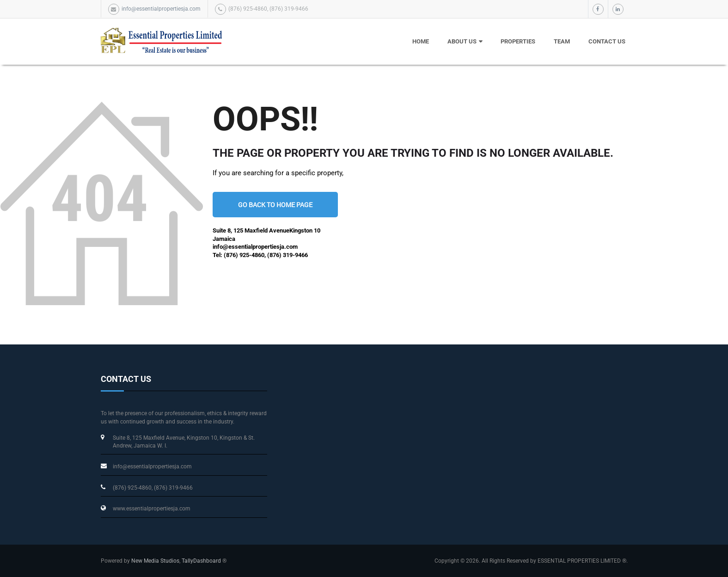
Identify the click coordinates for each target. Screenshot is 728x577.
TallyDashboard (201, 561)
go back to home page (275, 205)
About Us (462, 41)
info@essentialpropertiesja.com (161, 9)
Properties (518, 41)
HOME (421, 41)
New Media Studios (155, 561)
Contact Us (607, 41)
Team (562, 41)
